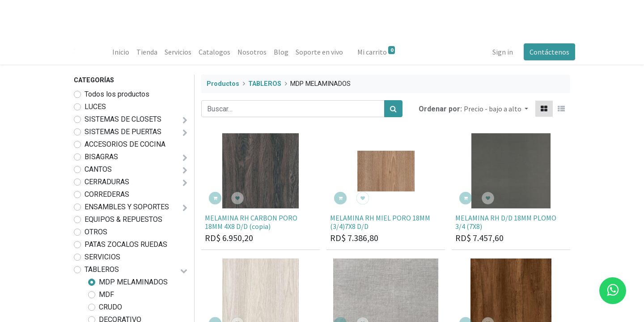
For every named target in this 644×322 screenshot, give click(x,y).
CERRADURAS (107, 182)
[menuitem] (125, 52)
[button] (496, 109)
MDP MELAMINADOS (133, 282)
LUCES (95, 107)
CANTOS (98, 169)
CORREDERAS (107, 194)
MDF (106, 294)
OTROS (96, 232)
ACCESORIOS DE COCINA (125, 144)
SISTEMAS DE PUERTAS (123, 132)
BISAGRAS (101, 157)
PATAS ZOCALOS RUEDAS (126, 244)
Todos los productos (117, 94)
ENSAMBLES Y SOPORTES (127, 207)
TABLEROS (102, 269)
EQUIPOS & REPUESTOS (123, 219)
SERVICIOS (102, 257)
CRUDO (110, 307)
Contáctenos (544, 52)
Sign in (498, 52)
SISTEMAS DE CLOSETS (123, 119)
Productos (223, 84)
